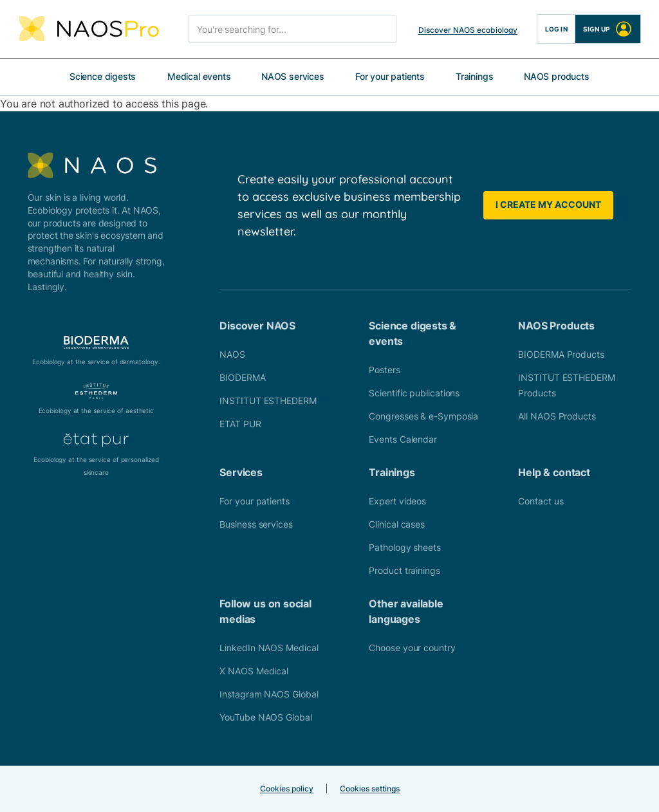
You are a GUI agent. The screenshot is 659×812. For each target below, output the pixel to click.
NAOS (232, 354)
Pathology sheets (405, 547)
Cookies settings (370, 789)
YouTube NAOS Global (265, 717)
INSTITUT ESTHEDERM (268, 401)
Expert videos (397, 501)
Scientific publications (414, 393)
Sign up (608, 29)
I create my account (548, 204)
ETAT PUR (240, 424)
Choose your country (412, 648)
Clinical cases (397, 524)
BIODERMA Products (561, 354)
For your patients (390, 76)
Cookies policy (287, 789)
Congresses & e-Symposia (423, 416)
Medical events (199, 76)
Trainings (474, 76)
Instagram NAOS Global (269, 694)
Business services (256, 524)
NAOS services (293, 76)
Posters (384, 370)
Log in (556, 29)
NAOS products (557, 76)
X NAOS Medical (254, 671)
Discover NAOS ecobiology (468, 30)
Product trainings (404, 570)
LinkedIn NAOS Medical (269, 648)
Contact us (541, 501)
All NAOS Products (557, 416)
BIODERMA (242, 377)
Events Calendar (403, 439)
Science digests (103, 76)
